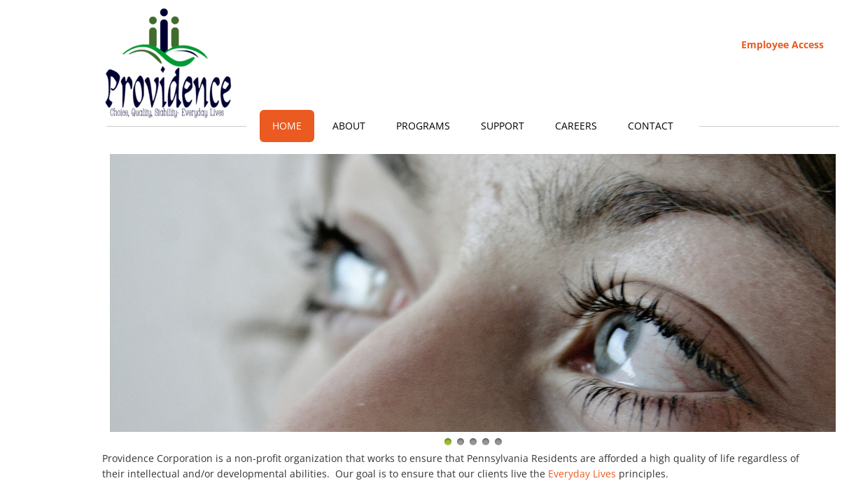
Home (287, 126)
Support (503, 126)
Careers (576, 126)
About (349, 126)
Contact (651, 126)
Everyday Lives (582, 474)
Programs (423, 126)
